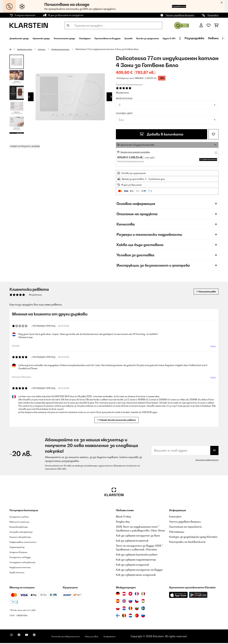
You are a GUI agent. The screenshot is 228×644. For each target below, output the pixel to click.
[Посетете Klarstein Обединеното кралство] (124, 602)
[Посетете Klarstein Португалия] (137, 616)
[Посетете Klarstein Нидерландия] (130, 616)
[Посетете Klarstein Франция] (137, 595)
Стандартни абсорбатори (27, 563)
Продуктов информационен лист (129, 84)
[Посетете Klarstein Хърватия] (124, 609)
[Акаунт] (201, 25)
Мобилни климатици (22, 523)
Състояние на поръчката (185, 528)
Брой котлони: (124, 99)
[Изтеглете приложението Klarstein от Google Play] (198, 596)
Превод (211, 348)
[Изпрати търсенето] (68, 25)
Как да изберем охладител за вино (138, 536)
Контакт (213, 15)
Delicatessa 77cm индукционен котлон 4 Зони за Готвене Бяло (119, 49)
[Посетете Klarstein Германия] (118, 595)
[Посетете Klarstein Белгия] (124, 616)
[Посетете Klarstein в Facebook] (23, 638)
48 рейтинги (122, 93)
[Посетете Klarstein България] (137, 609)
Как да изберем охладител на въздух (139, 571)
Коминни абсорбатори (24, 538)
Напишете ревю (203, 292)
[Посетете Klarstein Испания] (118, 602)
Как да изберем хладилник (133, 566)
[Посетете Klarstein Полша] (118, 609)
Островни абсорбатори (25, 533)
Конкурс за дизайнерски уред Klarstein (193, 538)
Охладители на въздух (24, 558)
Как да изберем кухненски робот (137, 555)
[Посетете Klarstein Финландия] (118, 616)
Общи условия (113, 637)
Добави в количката (161, 134)
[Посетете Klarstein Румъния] (130, 609)
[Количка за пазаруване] (216, 25)
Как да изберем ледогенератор (136, 561)
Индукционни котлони (70, 49)
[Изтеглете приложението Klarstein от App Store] (178, 596)
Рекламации (177, 533)
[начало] (14, 49)
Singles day (123, 523)
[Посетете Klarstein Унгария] (143, 602)
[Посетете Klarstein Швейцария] (130, 595)
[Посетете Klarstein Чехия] (137, 602)
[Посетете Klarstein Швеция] (143, 609)
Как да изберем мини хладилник (136, 576)
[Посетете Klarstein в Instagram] (13, 638)
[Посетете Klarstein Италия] (143, 595)
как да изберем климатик (132, 542)
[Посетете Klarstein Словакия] (130, 602)
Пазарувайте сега (173, 6)
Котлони (47, 49)
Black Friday (123, 518)
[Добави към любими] (213, 134)
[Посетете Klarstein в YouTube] (33, 638)
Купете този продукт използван (139, 152)
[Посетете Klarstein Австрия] (124, 595)
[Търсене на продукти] (113, 25)
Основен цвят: (124, 113)
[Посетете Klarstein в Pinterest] (43, 638)
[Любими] (209, 25)
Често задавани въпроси (180, 15)
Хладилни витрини (21, 553)
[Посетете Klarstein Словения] (143, 616)
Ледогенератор (20, 548)
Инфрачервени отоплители (27, 543)
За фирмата (135, 637)
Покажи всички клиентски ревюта (118, 421)
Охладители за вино (22, 518)
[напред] (222, 38)
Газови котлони (19, 573)
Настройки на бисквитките (187, 543)
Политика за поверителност (205, 461)
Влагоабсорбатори (22, 528)
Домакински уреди (27, 49)
